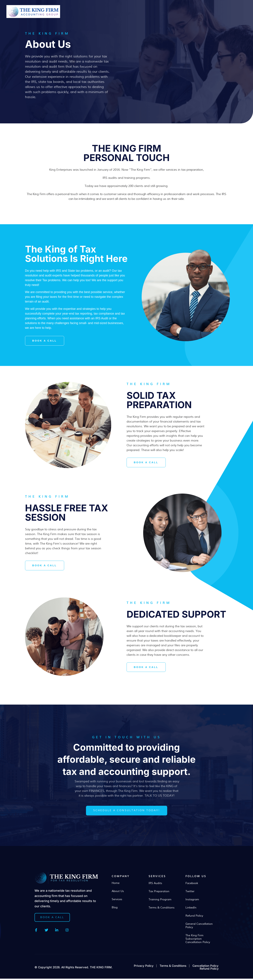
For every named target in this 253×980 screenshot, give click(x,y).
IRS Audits (155, 885)
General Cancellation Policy (199, 927)
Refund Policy (194, 917)
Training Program (160, 901)
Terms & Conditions (162, 909)
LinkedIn (191, 909)
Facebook (192, 885)
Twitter (190, 893)
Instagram (192, 901)
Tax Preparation (159, 893)
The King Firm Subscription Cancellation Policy (198, 940)
